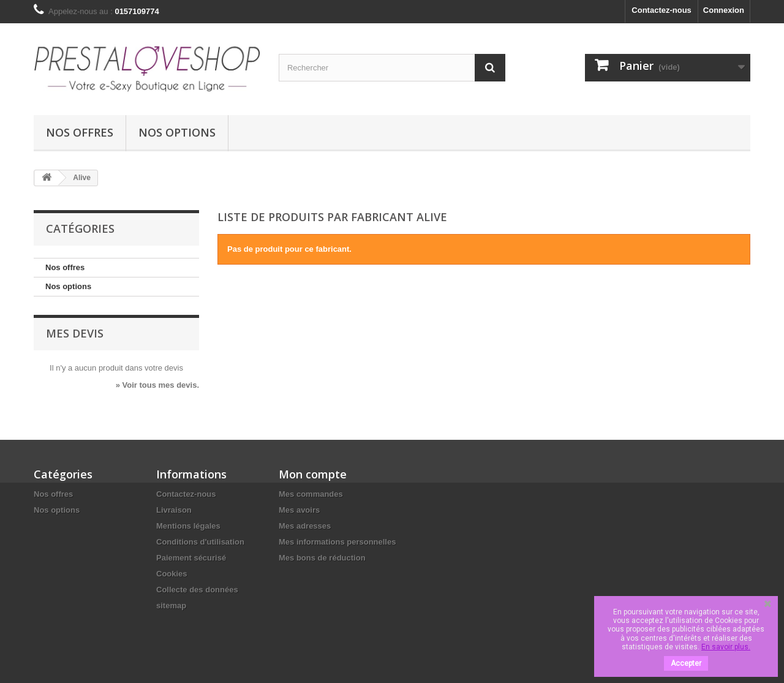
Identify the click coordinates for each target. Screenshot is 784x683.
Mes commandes (311, 494)
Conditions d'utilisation (200, 542)
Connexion (724, 10)
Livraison (174, 510)
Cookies (172, 574)
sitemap (171, 606)
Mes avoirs (299, 510)
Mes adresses (305, 526)
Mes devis (75, 333)
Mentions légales (188, 526)
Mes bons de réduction (322, 558)
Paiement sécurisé (191, 558)
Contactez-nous (661, 10)
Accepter (686, 663)
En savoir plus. (726, 647)
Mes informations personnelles (337, 542)
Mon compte (313, 474)
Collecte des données (197, 590)
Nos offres (80, 132)
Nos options (177, 132)
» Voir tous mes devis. (157, 385)
